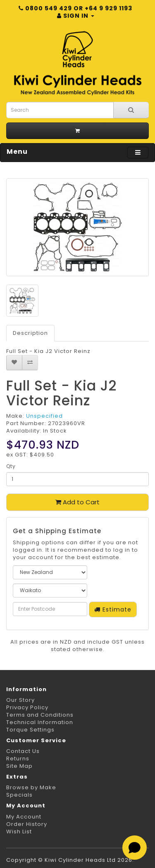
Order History (27, 824)
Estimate (113, 609)
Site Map (19, 766)
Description (30, 333)
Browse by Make (31, 787)
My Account (24, 817)
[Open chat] (135, 848)
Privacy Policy (27, 707)
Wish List (19, 832)
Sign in (76, 16)
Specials (19, 795)
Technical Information (40, 722)
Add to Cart (77, 502)
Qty (11, 466)
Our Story (20, 700)
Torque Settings (30, 730)
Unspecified (44, 416)
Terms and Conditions (40, 715)
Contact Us (23, 751)
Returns (18, 759)
